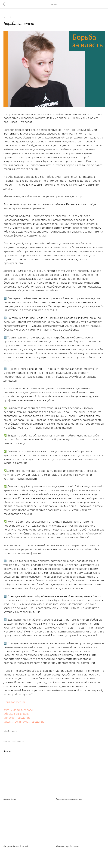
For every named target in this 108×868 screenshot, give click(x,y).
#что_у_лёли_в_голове (18, 710)
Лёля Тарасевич (14, 702)
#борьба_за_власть (16, 714)
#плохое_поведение (17, 718)
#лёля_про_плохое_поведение (24, 722)
